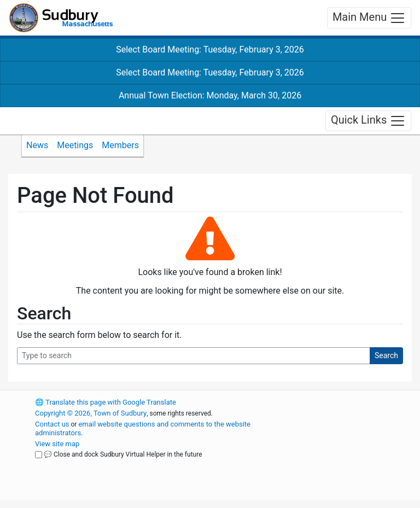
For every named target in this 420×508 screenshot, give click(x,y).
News (37, 145)
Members (120, 145)
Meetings (75, 145)
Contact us (52, 424)
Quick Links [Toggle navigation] (368, 121)
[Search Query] (194, 356)
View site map (57, 444)
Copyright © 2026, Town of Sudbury (91, 413)
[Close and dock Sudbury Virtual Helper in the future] (39, 455)
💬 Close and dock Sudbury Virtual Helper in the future (123, 454)
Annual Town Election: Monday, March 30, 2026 (210, 95)
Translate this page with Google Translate (106, 402)
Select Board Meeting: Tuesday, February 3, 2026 (210, 49)
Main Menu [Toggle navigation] (369, 18)
